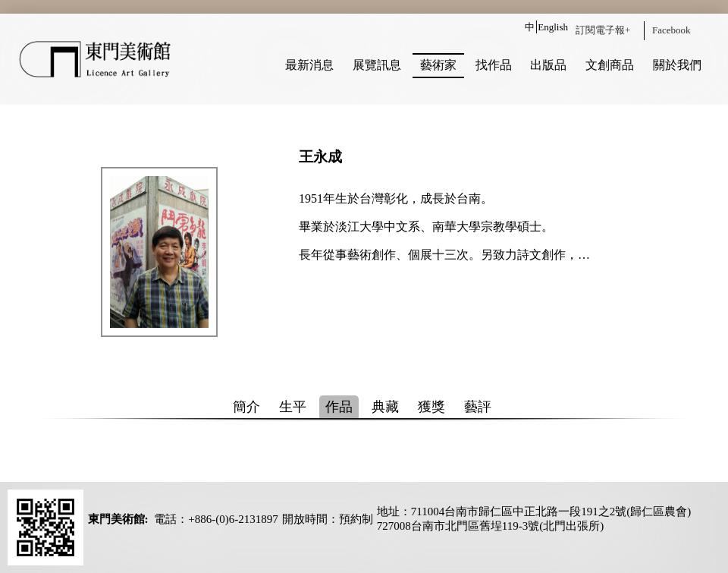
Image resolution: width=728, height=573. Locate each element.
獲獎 (431, 407)
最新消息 (309, 65)
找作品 (494, 65)
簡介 (246, 407)
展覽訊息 (377, 65)
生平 (293, 407)
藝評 (478, 407)
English (553, 27)
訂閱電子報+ (603, 30)
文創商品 (610, 65)
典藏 (385, 407)
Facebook (672, 30)
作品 (339, 407)
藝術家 (438, 65)
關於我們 (677, 65)
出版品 (548, 65)
